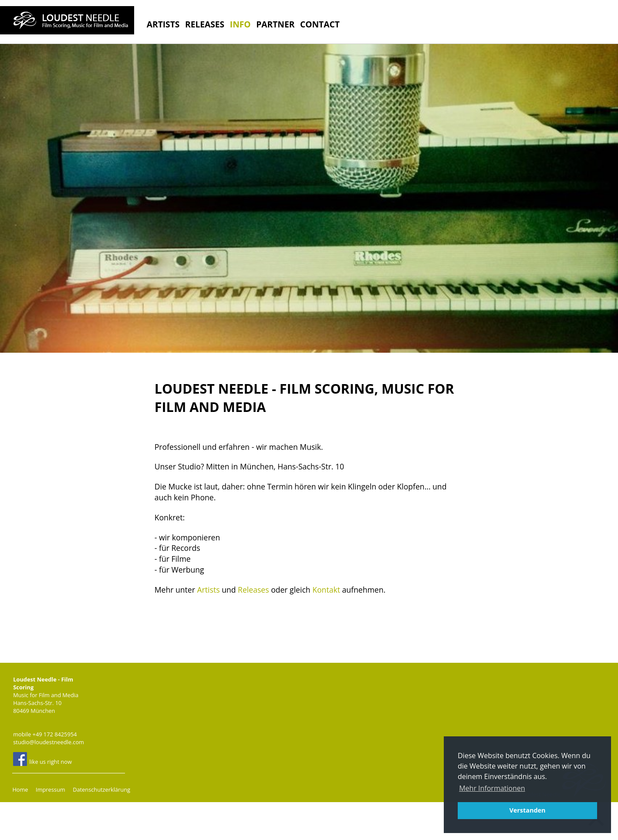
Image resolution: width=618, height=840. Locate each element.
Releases (205, 24)
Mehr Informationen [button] (492, 788)
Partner (275, 24)
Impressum (51, 789)
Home (20, 789)
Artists (163, 24)
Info (240, 24)
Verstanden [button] (527, 810)
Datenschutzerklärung (101, 789)
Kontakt (326, 590)
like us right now (42, 759)
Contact (320, 24)
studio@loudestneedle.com (49, 742)
